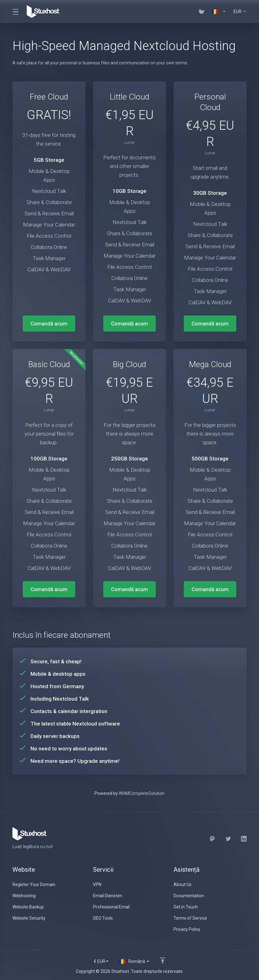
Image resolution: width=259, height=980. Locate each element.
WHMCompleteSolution (142, 793)
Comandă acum (49, 324)
